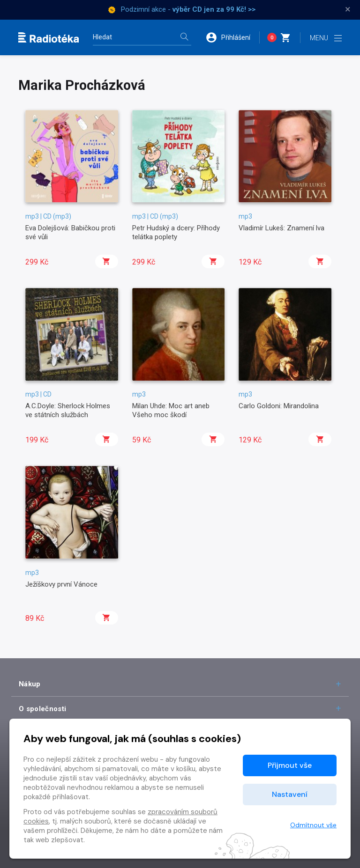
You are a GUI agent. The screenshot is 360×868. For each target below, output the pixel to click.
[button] (232, 37)
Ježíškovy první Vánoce (61, 584)
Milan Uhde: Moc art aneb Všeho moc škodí (171, 410)
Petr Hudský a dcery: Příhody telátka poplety (176, 232)
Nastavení (290, 794)
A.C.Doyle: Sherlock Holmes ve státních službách (68, 410)
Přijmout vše (290, 765)
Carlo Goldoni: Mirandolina (279, 406)
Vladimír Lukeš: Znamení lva (281, 228)
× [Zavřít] (348, 9)
